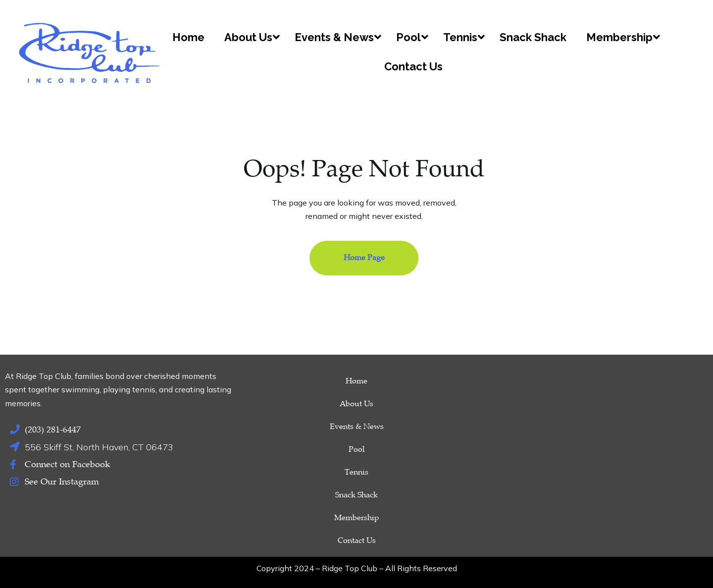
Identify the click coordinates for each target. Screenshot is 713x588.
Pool (357, 449)
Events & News (357, 427)
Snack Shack (356, 495)
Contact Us (357, 540)
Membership (357, 518)
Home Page (364, 258)
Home (356, 381)
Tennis (356, 472)
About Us (356, 404)
